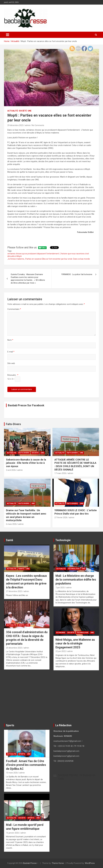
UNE (30, 111)
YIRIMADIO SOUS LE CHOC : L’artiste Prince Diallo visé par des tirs (76, 512)
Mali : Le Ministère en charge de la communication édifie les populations (76, 580)
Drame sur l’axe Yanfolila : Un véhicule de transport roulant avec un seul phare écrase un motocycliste (26, 515)
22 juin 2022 (61, 651)
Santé (21, 569)
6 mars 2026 (11, 524)
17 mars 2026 (60, 473)
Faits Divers (24, 453)
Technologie (74, 569)
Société (23, 111)
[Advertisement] (27, 698)
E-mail (11, 352)
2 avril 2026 (11, 470)
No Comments (38, 125)
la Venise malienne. (16, 259)
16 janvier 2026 (12, 833)
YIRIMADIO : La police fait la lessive (77, 274)
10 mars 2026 (12, 773)
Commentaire (14, 309)
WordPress (90, 863)
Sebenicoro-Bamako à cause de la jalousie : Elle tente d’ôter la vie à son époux (26, 463)
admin (28, 125)
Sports (22, 754)
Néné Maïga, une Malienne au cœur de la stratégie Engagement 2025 (75, 643)
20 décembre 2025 (14, 648)
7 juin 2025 (60, 588)
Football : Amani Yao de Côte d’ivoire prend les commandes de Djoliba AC (26, 765)
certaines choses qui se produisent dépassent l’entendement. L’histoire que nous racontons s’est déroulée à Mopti (48, 255)
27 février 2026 (61, 517)
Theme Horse (58, 863)
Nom (10, 340)
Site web (11, 363)
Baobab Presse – (31, 863)
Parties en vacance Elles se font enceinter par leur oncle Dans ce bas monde (58, 259)
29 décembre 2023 (15, 125)
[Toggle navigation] (8, 35)
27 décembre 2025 (14, 591)
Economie (61, 633)
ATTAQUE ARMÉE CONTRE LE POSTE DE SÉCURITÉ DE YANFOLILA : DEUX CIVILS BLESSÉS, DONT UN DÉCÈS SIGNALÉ (75, 465)
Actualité (13, 111)
